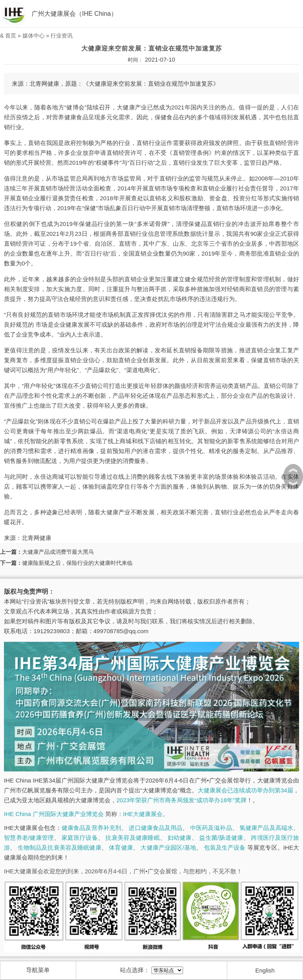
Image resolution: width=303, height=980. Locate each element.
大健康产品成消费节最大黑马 (58, 552)
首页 (11, 36)
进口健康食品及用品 (155, 828)
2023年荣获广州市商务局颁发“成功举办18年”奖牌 (181, 800)
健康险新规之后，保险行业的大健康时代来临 (77, 563)
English (265, 970)
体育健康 (121, 847)
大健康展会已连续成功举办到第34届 (245, 790)
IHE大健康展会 (143, 814)
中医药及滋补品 (211, 828)
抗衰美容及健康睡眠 (132, 838)
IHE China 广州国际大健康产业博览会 (54, 814)
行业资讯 (62, 36)
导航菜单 (38, 970)
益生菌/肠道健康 (221, 838)
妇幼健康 (180, 838)
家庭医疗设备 (80, 838)
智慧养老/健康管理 (29, 838)
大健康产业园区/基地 (168, 847)
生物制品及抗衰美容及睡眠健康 (60, 847)
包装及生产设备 (225, 847)
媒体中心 (34, 36)
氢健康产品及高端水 (266, 828)
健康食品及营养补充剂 (91, 828)
